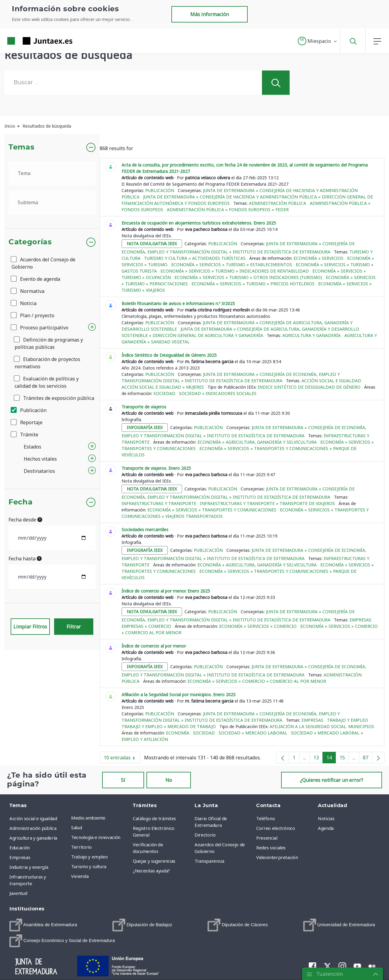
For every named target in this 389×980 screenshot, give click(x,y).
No (169, 780)
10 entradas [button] (122, 759)
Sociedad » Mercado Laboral (253, 733)
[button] (318, 41)
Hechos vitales (40, 459)
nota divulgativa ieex (152, 244)
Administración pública (277, 203)
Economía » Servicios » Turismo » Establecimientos (232, 265)
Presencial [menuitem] (267, 838)
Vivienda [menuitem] (80, 876)
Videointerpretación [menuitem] (277, 857)
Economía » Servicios (318, 258)
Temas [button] (21, 147)
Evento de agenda (36, 279)
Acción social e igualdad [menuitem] (33, 818)
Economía (178, 733)
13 (318, 759)
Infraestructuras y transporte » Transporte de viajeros (267, 503)
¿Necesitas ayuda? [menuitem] (151, 871)
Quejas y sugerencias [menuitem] (154, 861)
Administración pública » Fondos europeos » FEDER (228, 210)
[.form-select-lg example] (52, 173)
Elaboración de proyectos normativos (47, 363)
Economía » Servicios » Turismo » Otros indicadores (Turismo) (248, 277)
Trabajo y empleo (348, 720)
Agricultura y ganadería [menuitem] (33, 838)
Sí (123, 780)
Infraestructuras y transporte (159, 503)
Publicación (29, 410)
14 (331, 759)
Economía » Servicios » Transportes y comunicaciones (212, 510)
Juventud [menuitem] (18, 893)
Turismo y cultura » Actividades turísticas (195, 258)
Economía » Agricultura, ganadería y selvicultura (257, 442)
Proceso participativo (40, 328)
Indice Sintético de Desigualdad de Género (309, 387)
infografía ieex (145, 427)
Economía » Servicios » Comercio (258, 626)
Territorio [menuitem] (81, 847)
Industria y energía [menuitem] (29, 867)
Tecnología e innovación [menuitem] (96, 837)
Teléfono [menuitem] (265, 818)
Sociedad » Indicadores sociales (218, 393)
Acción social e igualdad (331, 381)
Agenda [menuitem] (326, 828)
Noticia (24, 303)
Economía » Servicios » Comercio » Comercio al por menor (257, 681)
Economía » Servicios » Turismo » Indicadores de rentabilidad (235, 271)
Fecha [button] (21, 502)
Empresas (360, 620)
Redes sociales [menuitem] (271, 848)
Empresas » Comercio (146, 626)
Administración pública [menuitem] (33, 828)
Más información (210, 14)
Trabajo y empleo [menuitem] (89, 857)
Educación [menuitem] (20, 848)
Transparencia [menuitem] (209, 861)
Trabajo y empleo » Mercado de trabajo (169, 726)
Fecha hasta (25, 559)
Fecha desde (25, 520)
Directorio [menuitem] (205, 835)
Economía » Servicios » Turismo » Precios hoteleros (253, 284)
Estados (33, 447)
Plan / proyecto (33, 315)
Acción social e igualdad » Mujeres (163, 387)
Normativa (28, 291)
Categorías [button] (30, 242)
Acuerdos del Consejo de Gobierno (43, 263)
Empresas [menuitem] (20, 857)
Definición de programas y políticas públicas (49, 343)
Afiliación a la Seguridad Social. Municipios (322, 726)
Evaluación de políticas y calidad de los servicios (47, 382)
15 (344, 759)
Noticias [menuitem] (326, 818)
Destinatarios (39, 471)
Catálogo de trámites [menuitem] (154, 818)
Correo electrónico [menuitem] (276, 828)
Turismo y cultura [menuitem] (89, 866)
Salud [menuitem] (76, 827)
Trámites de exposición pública (54, 398)
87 (368, 759)
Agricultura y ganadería (312, 335)
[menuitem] (43, 925)
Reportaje (27, 422)
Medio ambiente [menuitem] (88, 818)
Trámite (25, 435)
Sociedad (164, 393)
